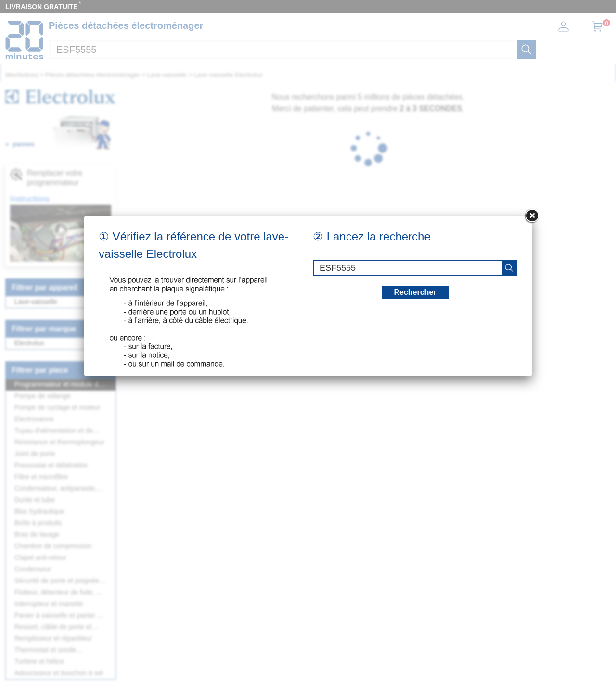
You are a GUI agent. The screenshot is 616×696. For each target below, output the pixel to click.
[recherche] (509, 268)
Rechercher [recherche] (415, 292)
